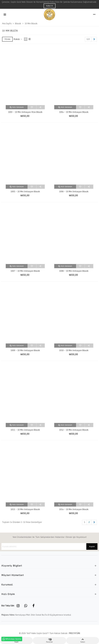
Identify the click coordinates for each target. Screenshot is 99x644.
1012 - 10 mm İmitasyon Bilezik (74, 430)
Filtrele (7, 39)
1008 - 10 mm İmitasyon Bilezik (74, 271)
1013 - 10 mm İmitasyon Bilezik (25, 509)
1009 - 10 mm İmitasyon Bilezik (25, 351)
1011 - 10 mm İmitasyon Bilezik (25, 430)
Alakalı (18, 39)
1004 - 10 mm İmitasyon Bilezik (74, 112)
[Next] (94, 39)
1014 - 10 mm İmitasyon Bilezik (74, 509)
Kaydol (92, 546)
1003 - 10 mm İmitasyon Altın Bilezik (25, 112)
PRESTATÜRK (74, 633)
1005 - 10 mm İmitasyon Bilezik (25, 192)
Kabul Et (50, 6)
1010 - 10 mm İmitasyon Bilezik (74, 351)
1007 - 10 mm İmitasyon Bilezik (25, 271)
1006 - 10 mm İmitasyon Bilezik (74, 192)
